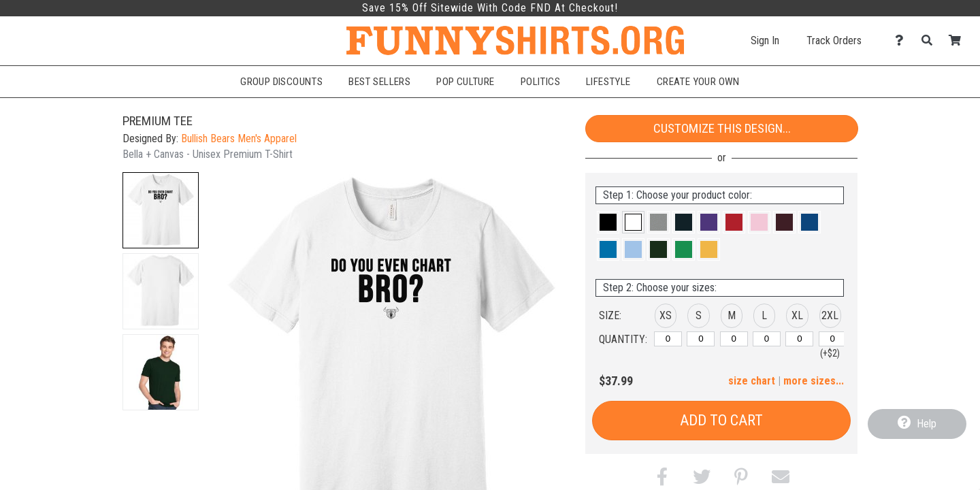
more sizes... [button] (814, 381)
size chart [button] (752, 381)
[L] (767, 339)
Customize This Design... (722, 128)
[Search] (931, 40)
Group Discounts (281, 82)
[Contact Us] (903, 40)
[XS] (668, 339)
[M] (734, 339)
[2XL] (833, 339)
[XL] (799, 339)
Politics (540, 82)
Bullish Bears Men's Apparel (239, 138)
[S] (701, 339)
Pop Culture (465, 82)
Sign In (765, 40)
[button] (161, 210)
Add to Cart (721, 420)
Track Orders (834, 40)
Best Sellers (379, 82)
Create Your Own (698, 82)
